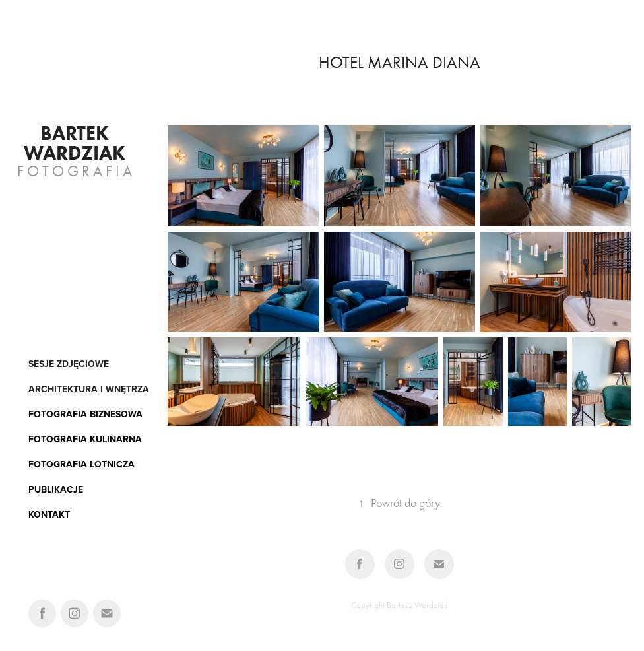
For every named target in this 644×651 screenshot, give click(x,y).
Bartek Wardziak (75, 143)
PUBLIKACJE (56, 489)
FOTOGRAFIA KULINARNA (85, 439)
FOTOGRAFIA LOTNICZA (81, 464)
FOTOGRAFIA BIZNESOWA (85, 414)
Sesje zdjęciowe (69, 364)
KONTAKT (49, 514)
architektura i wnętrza (89, 389)
